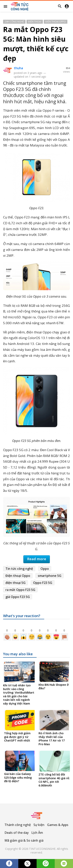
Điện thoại (35, 22)
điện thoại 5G (15, 583)
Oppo (45, 569)
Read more (37, 559)
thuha (18, 68)
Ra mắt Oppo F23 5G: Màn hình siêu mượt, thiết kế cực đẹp (36, 44)
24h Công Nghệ (14, 22)
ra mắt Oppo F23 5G (20, 590)
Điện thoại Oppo (56, 22)
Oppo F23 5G (43, 583)
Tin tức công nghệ (19, 569)
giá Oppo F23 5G (18, 597)
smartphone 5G (50, 576)
